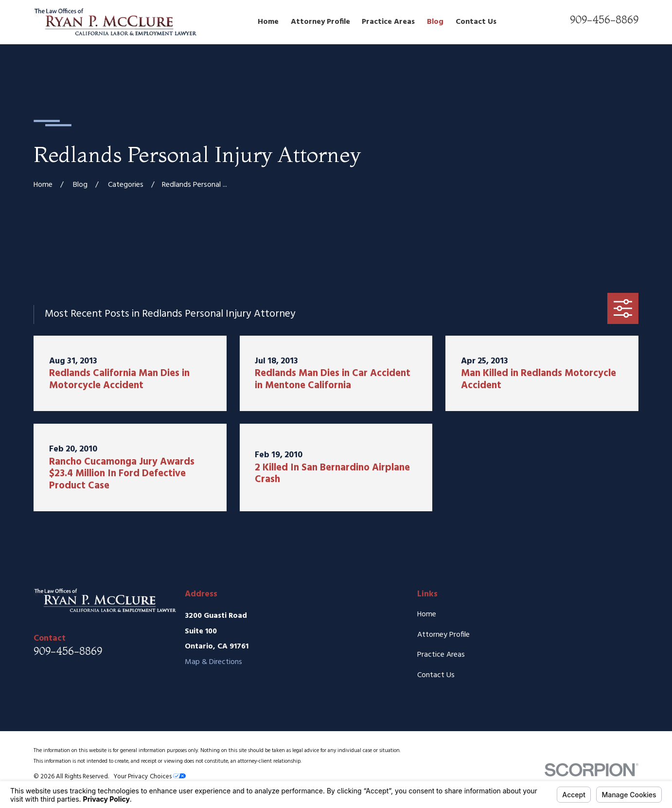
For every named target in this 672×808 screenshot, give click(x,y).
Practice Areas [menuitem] (388, 22)
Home (427, 614)
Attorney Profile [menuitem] (320, 22)
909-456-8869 (604, 20)
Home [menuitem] (268, 22)
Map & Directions (213, 662)
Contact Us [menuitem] (476, 22)
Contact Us (436, 675)
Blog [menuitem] (435, 22)
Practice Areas (441, 655)
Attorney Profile (443, 635)
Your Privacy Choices (150, 777)
